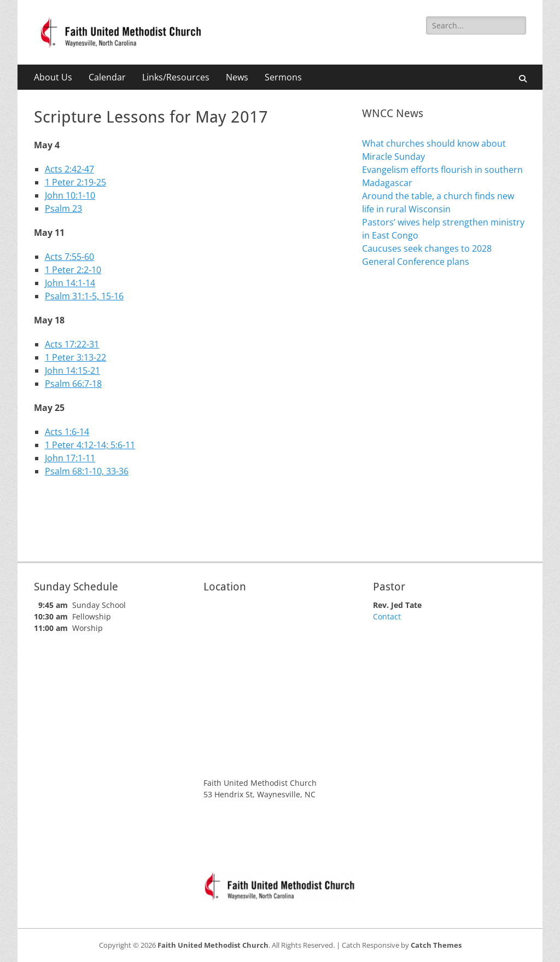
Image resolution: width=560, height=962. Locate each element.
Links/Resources (176, 77)
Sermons (283, 77)
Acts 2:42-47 (69, 169)
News (237, 77)
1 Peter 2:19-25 (75, 182)
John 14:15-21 (72, 370)
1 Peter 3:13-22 (75, 357)
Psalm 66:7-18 (73, 384)
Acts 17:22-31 (72, 344)
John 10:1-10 (70, 195)
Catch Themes (436, 945)
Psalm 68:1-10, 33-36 (87, 471)
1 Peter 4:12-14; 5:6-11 (90, 445)
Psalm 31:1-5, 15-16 (84, 296)
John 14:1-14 (70, 283)
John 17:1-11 (70, 458)
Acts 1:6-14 (67, 432)
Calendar (107, 77)
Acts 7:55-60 (69, 257)
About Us (53, 77)
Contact (387, 616)
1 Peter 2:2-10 (73, 270)
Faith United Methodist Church (213, 945)
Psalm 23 (63, 208)
